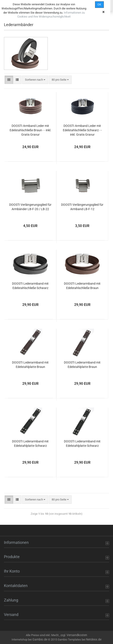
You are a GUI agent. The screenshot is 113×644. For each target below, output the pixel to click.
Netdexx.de (94, 639)
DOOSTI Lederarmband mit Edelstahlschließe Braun (82, 286)
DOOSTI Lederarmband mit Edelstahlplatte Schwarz (30, 444)
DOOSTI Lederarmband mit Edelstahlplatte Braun (30, 365)
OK (99, 5)
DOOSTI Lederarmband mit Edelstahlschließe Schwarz (30, 286)
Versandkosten (77, 635)
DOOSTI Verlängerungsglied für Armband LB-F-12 (82, 207)
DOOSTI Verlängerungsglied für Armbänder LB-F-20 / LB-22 (30, 207)
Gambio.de (40, 639)
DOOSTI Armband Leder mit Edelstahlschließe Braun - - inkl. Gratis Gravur (30, 130)
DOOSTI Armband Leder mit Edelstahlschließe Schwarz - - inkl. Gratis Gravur (82, 130)
